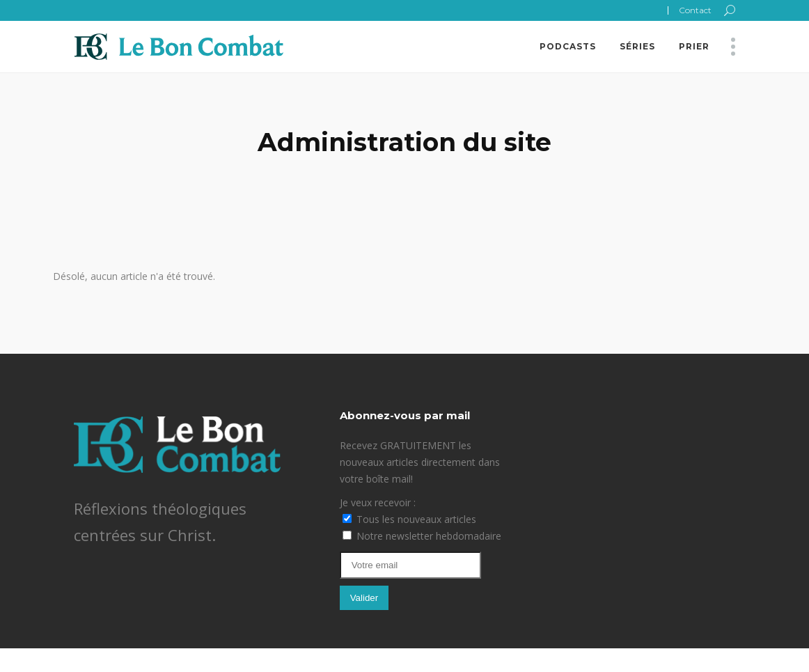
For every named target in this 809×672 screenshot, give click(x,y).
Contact (695, 10)
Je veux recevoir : (378, 502)
